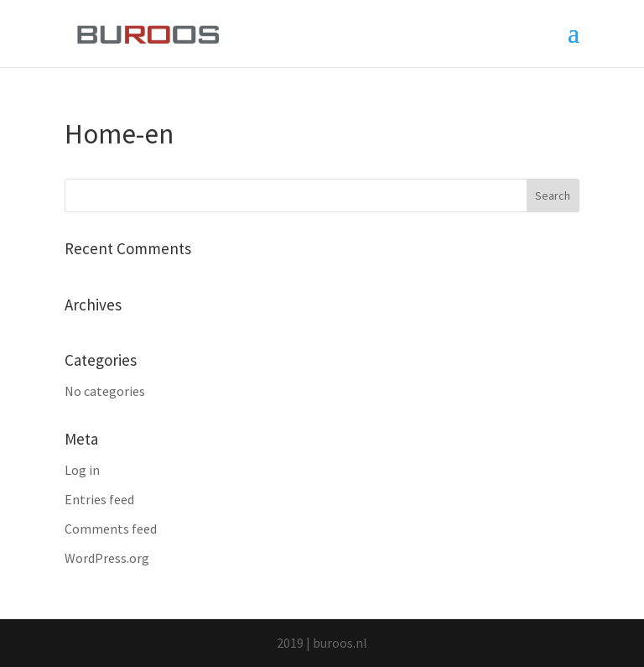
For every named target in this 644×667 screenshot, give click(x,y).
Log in (82, 470)
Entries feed (99, 499)
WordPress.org (107, 558)
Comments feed (111, 529)
